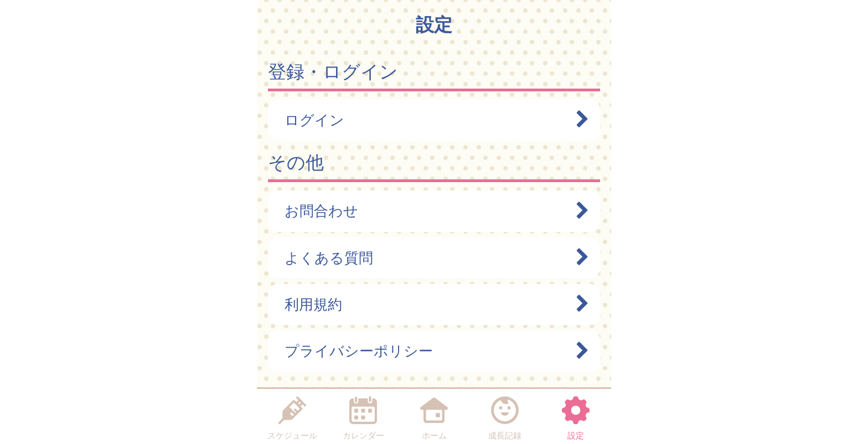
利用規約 (431, 304)
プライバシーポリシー (431, 351)
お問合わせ (431, 211)
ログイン (431, 120)
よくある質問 (431, 258)
